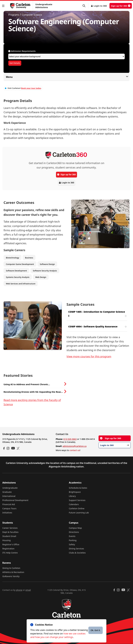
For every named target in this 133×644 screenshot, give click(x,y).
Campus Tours (9, 508)
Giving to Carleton (11, 568)
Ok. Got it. (96, 630)
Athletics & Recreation (13, 572)
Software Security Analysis (45, 271)
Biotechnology (12, 258)
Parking (73, 540)
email (28, 590)
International (9, 496)
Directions (74, 532)
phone (19, 590)
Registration (8, 549)
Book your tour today (31, 88)
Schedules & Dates (78, 488)
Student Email (9, 536)
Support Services (77, 500)
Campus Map (75, 528)
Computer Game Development (20, 264)
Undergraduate (10, 488)
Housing (7, 540)
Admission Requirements (22, 51)
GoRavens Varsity (11, 576)
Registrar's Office (11, 544)
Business (29, 258)
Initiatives (7, 513)
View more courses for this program (89, 356)
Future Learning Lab (79, 513)
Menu (66, 77)
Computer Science (32, 15)
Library (72, 496)
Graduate (7, 492)
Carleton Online (77, 508)
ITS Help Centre (10, 553)
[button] (4, 6)
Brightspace (75, 492)
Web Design (41, 277)
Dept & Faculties (10, 532)
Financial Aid (9, 504)
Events (72, 536)
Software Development (16, 271)
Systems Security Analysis (18, 277)
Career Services (10, 528)
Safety (72, 544)
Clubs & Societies (77, 553)
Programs (14, 15)
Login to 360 (100, 6)
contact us (75, 450)
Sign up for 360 (121, 6)
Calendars (74, 504)
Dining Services (76, 549)
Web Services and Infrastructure (21, 284)
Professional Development (15, 500)
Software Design (47, 264)
